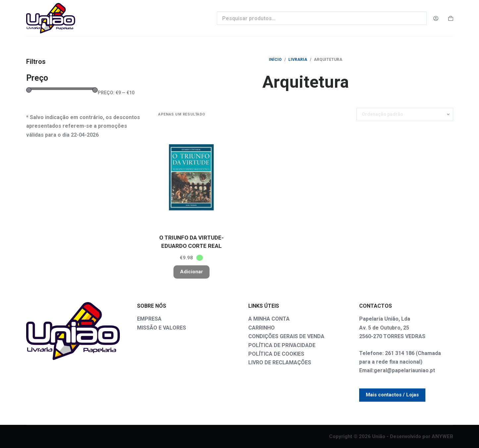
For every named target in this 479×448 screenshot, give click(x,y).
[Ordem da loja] (405, 114)
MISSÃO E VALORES (162, 328)
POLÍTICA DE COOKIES (276, 354)
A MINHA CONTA (269, 319)
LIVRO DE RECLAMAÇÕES (280, 362)
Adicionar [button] (192, 272)
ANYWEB (442, 436)
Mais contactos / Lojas (392, 395)
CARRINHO (262, 328)
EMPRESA (149, 319)
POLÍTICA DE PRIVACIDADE (282, 345)
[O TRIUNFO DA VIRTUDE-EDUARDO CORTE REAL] (191, 177)
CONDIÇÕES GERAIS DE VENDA (286, 336)
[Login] (436, 18)
